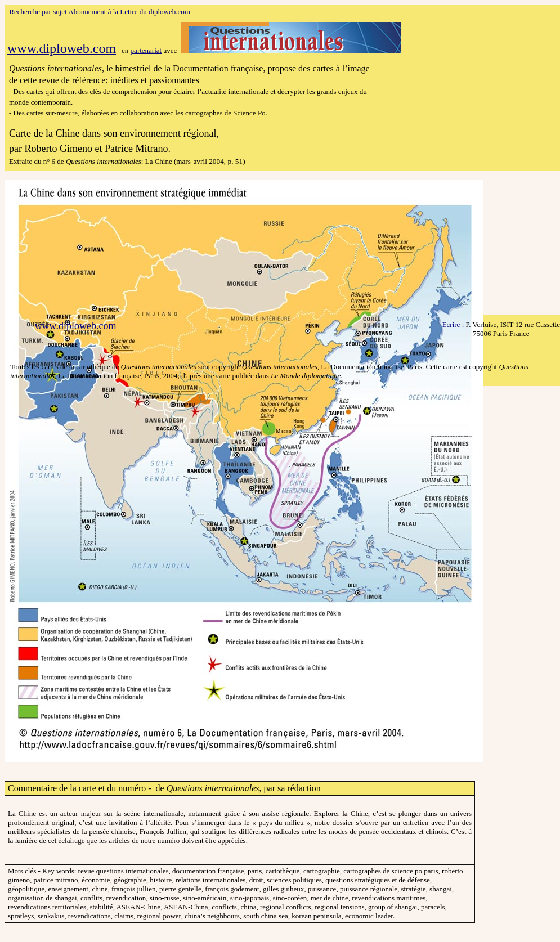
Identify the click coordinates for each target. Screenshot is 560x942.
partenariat (146, 50)
